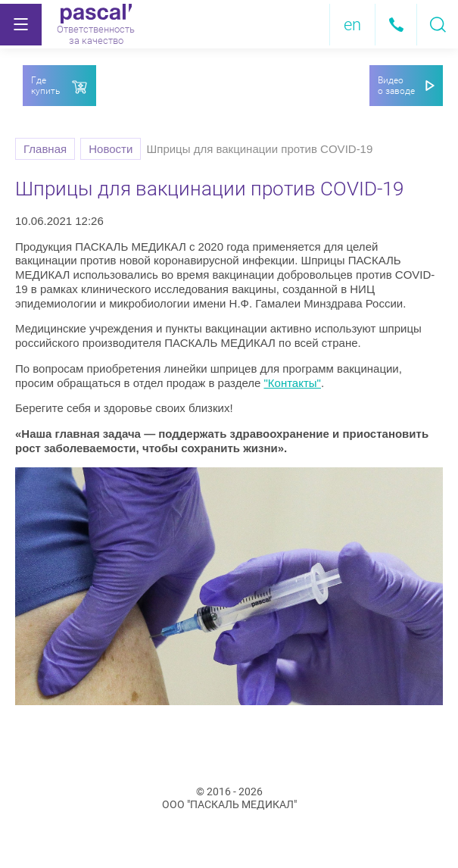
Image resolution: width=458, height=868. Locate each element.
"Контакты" (292, 383)
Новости (111, 149)
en (352, 25)
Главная (45, 149)
